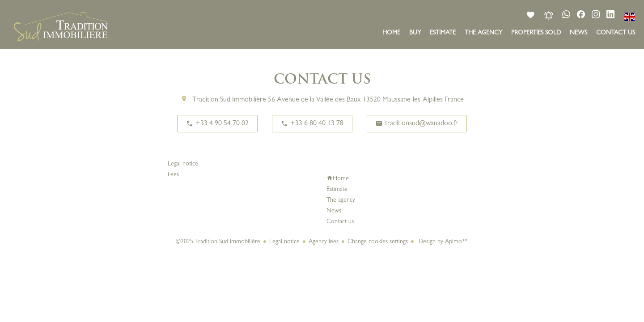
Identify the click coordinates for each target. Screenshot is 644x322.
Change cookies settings (378, 242)
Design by (443, 242)
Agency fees (324, 242)
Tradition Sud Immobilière (229, 100)
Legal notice (284, 242)
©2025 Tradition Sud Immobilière (218, 242)
